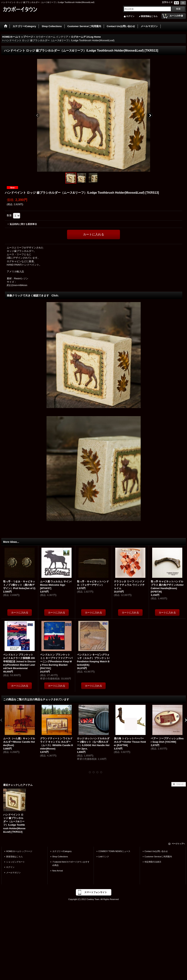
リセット (180, 784)
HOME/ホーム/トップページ (19, 851)
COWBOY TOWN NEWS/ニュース (114, 851)
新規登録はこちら (149, 16)
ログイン (130, 16)
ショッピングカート (16, 862)
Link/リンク (104, 857)
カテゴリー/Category (62, 851)
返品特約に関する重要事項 (23, 224)
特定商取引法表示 (153, 862)
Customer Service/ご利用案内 (158, 857)
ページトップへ (178, 844)
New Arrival (58, 871)
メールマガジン (13, 873)
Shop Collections (60, 857)
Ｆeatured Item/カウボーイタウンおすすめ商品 (71, 863)
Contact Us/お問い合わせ (156, 851)
